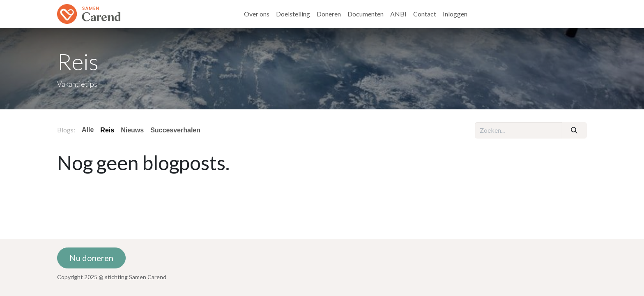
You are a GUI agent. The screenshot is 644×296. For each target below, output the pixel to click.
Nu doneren (91, 258)
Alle (88, 130)
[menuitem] (257, 14)
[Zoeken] (574, 130)
